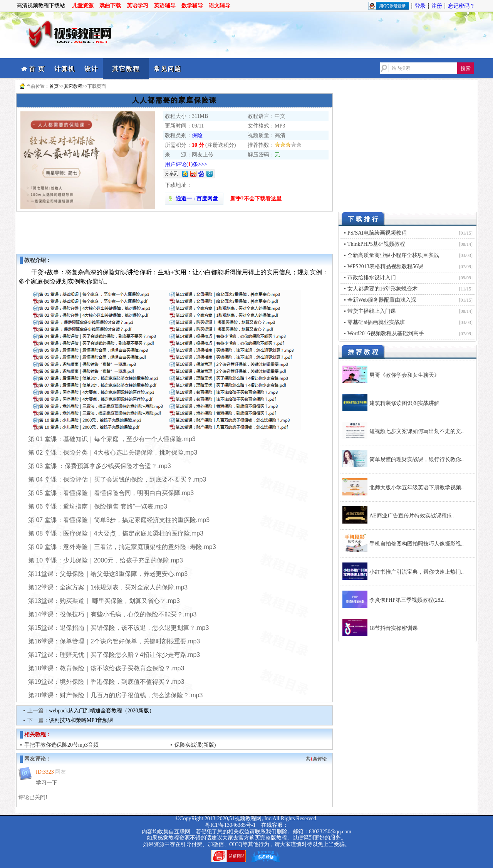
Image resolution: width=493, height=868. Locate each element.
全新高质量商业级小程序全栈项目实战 (393, 255)
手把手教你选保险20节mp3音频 (61, 745)
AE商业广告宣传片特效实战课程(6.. (412, 516)
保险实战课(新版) (195, 745)
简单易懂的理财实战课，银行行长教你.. (417, 459)
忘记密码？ (461, 6)
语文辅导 (220, 6)
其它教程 (126, 69)
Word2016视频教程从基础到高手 (386, 333)
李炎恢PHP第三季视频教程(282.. (407, 600)
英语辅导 (165, 6)
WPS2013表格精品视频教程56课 (385, 266)
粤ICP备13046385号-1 (230, 825)
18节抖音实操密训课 (394, 628)
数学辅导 (192, 6)
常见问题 (168, 69)
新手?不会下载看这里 (256, 199)
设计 (91, 69)
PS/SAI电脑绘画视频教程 (377, 233)
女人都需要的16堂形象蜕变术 (382, 289)
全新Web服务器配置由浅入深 (382, 300)
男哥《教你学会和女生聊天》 (404, 375)
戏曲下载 (110, 6)
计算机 (65, 69)
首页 (54, 86)
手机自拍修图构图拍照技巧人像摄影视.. (417, 544)
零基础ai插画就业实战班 (376, 322)
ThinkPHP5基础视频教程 (376, 244)
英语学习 (138, 6)
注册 (437, 6)
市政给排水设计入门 (372, 278)
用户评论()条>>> (186, 164)
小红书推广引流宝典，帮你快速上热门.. (417, 572)
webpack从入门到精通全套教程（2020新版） (102, 711)
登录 (420, 6)
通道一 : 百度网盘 (194, 199)
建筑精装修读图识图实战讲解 (404, 403)
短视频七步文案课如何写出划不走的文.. (417, 431)
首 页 (37, 69)
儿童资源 (83, 6)
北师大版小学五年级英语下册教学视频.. (417, 488)
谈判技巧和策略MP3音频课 (81, 720)
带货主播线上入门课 (372, 311)
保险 (197, 135)
